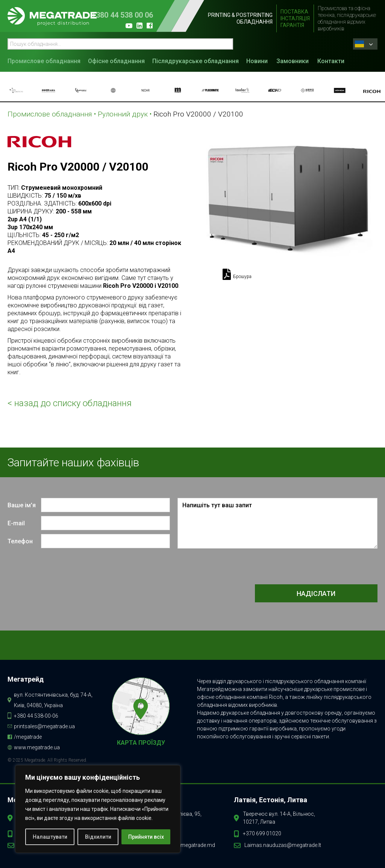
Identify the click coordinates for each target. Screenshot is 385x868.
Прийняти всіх (146, 837)
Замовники (293, 61)
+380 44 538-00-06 (36, 716)
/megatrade (28, 737)
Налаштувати (50, 837)
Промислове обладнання (44, 61)
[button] (46, 60)
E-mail (16, 523)
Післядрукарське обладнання (196, 61)
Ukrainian (359, 44)
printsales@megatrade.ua (44, 726)
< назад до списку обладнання (70, 403)
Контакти (331, 61)
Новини (257, 61)
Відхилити (98, 837)
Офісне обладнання (116, 61)
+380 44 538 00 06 (122, 15)
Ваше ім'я (22, 505)
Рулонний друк (123, 114)
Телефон (20, 541)
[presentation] (320, 567)
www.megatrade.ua (37, 747)
